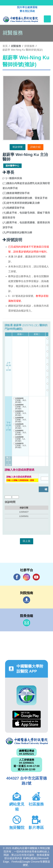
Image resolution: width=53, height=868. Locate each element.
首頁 (5, 46)
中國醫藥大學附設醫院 (26, 741)
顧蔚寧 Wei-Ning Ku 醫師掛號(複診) (23, 50)
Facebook (17, 577)
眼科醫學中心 (12, 166)
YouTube (36, 577)
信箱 (27, 623)
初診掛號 (18, 147)
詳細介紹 (35, 147)
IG (27, 577)
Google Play (27, 715)
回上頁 (27, 541)
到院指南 (27, 600)
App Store (27, 723)
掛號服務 (29, 46)
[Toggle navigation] (47, 19)
